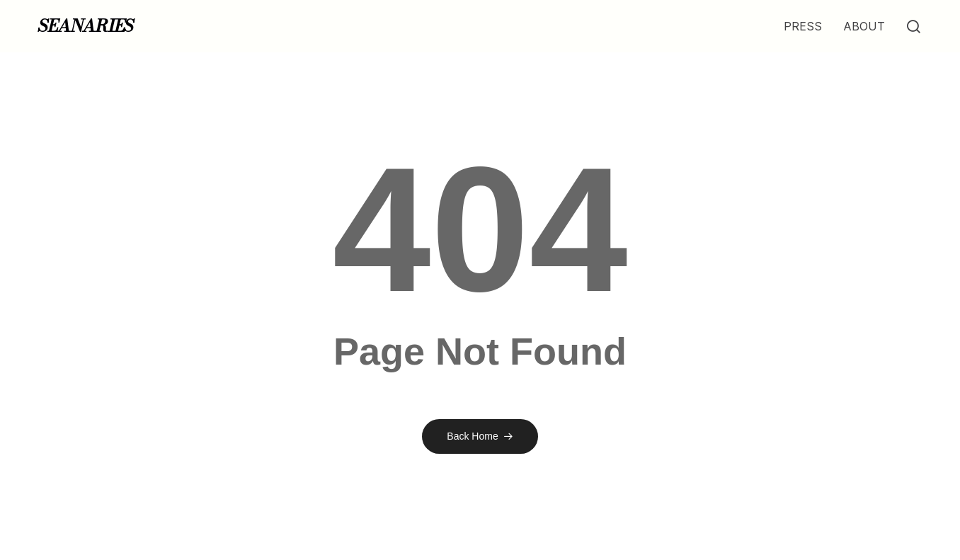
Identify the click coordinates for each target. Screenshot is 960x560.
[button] (913, 27)
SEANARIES (86, 26)
